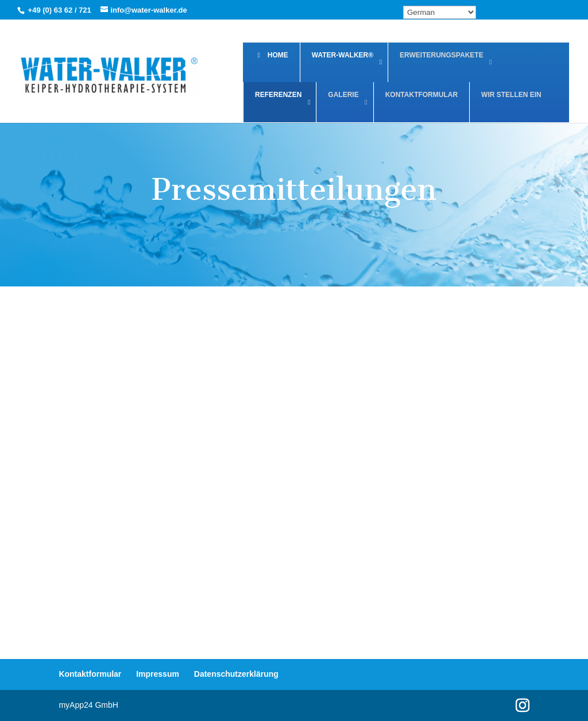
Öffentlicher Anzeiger (465, 528)
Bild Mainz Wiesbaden (135, 457)
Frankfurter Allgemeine (466, 457)
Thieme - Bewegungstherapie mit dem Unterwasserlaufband (137, 365)
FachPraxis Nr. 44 (136, 518)
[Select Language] (440, 12)
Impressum (158, 674)
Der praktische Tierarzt (301, 600)
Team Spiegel (467, 336)
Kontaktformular (90, 674)
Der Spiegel (135, 590)
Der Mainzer (301, 518)
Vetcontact (300, 447)
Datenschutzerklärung (236, 674)
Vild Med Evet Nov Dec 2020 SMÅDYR (301, 346)
